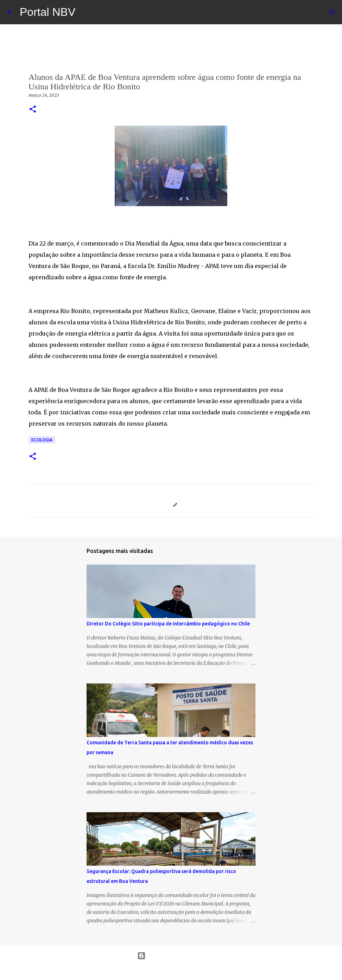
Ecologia (42, 440)
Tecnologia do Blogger (171, 956)
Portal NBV (47, 12)
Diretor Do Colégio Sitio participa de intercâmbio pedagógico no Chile (168, 624)
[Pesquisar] (332, 12)
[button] (33, 110)
